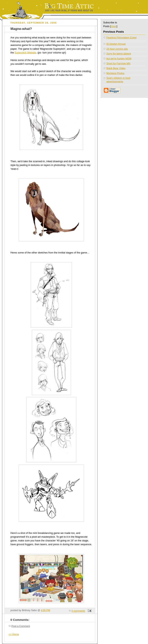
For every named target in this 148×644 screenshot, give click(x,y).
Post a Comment (21, 626)
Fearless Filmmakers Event (121, 38)
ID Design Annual (116, 44)
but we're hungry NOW (119, 59)
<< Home (14, 634)
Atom (114, 26)
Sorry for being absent (119, 54)
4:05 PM (45, 610)
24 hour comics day (117, 49)
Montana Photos (115, 73)
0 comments (78, 611)
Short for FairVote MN (118, 64)
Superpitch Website (25, 53)
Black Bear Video (116, 68)
